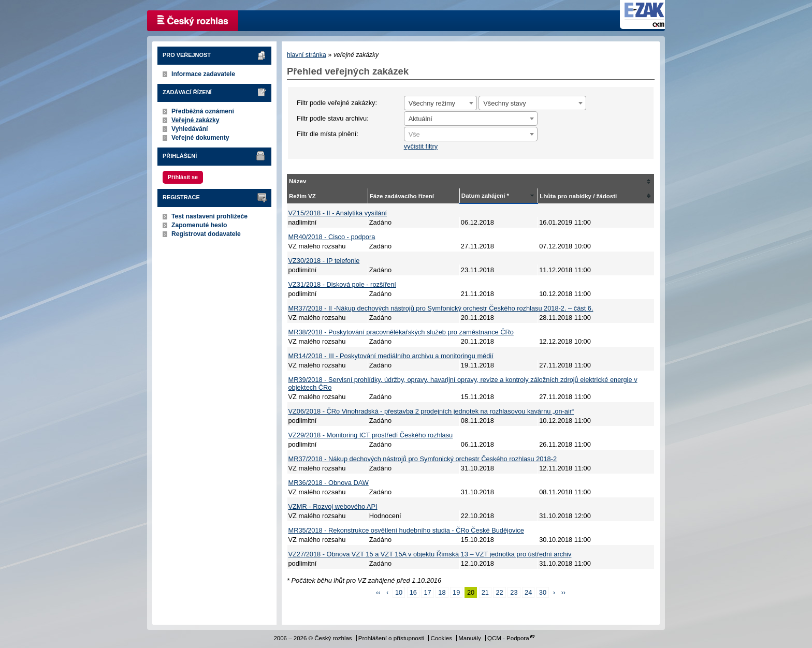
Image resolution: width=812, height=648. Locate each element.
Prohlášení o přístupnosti (391, 638)
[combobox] (440, 103)
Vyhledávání (190, 129)
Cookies (441, 638)
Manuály (470, 638)
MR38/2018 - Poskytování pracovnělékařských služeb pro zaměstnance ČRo (401, 332)
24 (528, 592)
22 (499, 592)
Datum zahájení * (485, 196)
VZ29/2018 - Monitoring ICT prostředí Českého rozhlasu (371, 435)
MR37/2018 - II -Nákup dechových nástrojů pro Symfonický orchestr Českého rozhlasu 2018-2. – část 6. (441, 308)
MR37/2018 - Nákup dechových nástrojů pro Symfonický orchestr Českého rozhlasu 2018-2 (423, 459)
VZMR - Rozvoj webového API (333, 506)
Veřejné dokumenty (200, 138)
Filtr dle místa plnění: (328, 134)
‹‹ (378, 592)
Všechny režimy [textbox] (432, 103)
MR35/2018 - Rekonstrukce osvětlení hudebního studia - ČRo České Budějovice (406, 530)
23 (514, 592)
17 (427, 592)
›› (563, 592)
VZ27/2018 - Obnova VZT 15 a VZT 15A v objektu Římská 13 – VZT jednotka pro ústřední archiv (430, 554)
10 (399, 592)
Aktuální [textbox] (421, 119)
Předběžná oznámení (203, 111)
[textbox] (471, 135)
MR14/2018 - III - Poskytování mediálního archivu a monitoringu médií (391, 356)
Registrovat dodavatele (206, 234)
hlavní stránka (307, 55)
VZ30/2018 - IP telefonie (324, 261)
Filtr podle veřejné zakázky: (337, 103)
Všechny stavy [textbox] (505, 103)
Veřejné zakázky (195, 120)
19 (456, 592)
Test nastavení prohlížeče (209, 216)
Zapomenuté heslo (199, 225)
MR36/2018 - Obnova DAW (329, 483)
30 (543, 592)
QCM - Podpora (508, 638)
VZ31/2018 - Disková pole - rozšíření (342, 284)
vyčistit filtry (421, 146)
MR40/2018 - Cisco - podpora (332, 237)
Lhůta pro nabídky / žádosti (578, 196)
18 (442, 592)
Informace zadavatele (203, 74)
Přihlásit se (183, 177)
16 (413, 592)
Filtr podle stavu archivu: (333, 118)
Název (298, 181)
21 (485, 592)
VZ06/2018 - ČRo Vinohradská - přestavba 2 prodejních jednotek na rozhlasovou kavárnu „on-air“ (431, 411)
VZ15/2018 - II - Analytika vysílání (338, 213)
